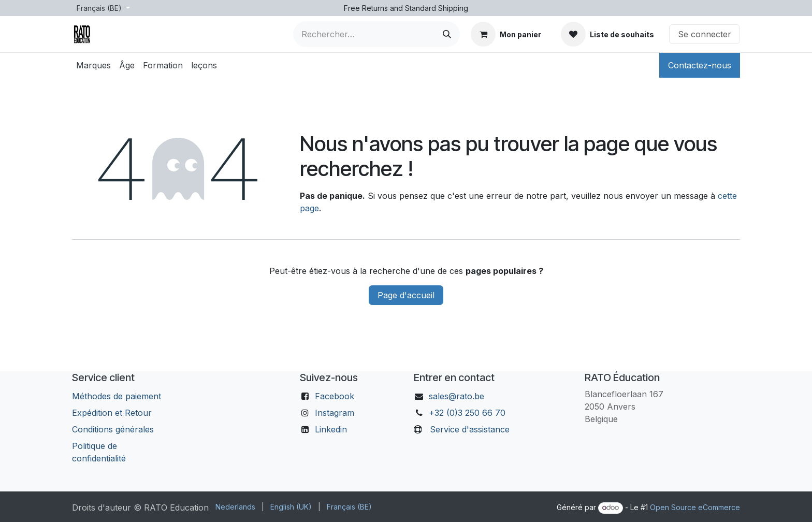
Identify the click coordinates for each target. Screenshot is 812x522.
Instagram (335, 413)
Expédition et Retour (112, 413)
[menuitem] (93, 65)
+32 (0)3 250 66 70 (467, 413)
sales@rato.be (456, 396)
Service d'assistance (470, 429)
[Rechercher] (447, 34)
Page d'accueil (406, 295)
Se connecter (705, 34)
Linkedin (331, 429)
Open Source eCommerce (695, 507)
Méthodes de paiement (117, 396)
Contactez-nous (700, 65)
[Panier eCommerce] (506, 34)
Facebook (335, 396)
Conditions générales (113, 429)
